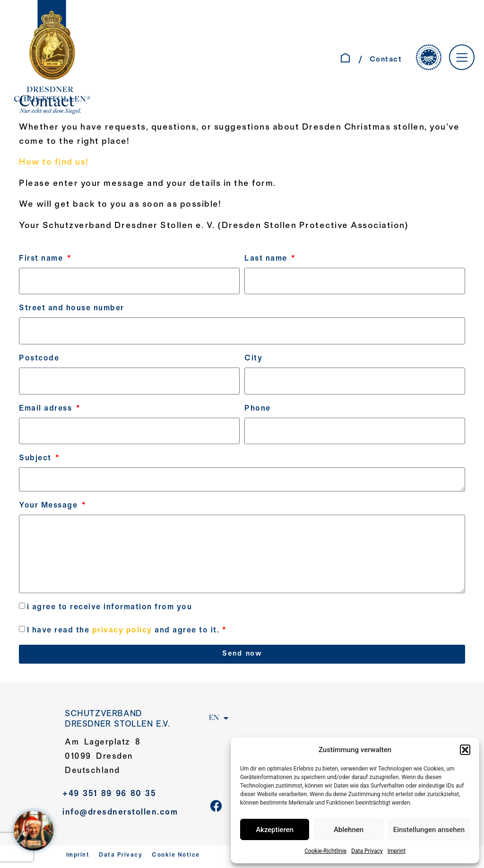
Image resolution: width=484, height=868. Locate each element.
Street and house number (72, 309)
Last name (267, 259)
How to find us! (54, 162)
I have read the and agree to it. (127, 632)
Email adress (47, 409)
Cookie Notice (176, 858)
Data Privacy (367, 851)
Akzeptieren (275, 830)
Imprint (397, 851)
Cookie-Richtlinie (325, 851)
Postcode (39, 359)
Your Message (50, 506)
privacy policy (122, 632)
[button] (465, 750)
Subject (36, 459)
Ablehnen (349, 830)
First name (42, 259)
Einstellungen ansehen (429, 830)
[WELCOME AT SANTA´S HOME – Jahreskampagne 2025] (36, 832)
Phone (258, 409)
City (253, 359)
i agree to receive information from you (110, 609)
